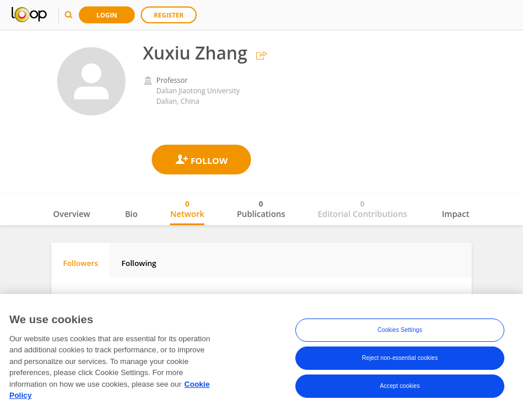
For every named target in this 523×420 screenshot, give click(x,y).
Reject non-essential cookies (400, 358)
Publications (261, 209)
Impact (456, 214)
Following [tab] (139, 263)
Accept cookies (400, 386)
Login (107, 15)
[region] (261, 357)
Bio (131, 214)
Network (187, 209)
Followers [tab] (81, 263)
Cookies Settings (400, 330)
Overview (72, 214)
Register (169, 15)
